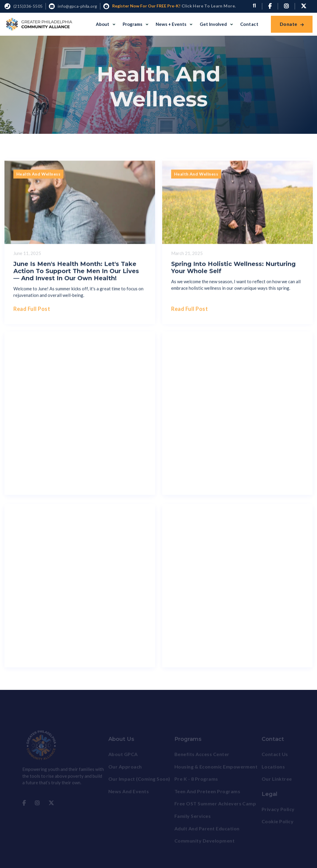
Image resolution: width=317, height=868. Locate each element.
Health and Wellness (38, 177)
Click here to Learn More (208, 6)
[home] (39, 24)
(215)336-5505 (28, 6)
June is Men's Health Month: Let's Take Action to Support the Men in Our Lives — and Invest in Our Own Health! (76, 274)
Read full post (32, 312)
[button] (106, 24)
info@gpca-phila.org (77, 6)
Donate (292, 24)
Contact (249, 24)
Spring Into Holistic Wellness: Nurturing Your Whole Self (233, 270)
